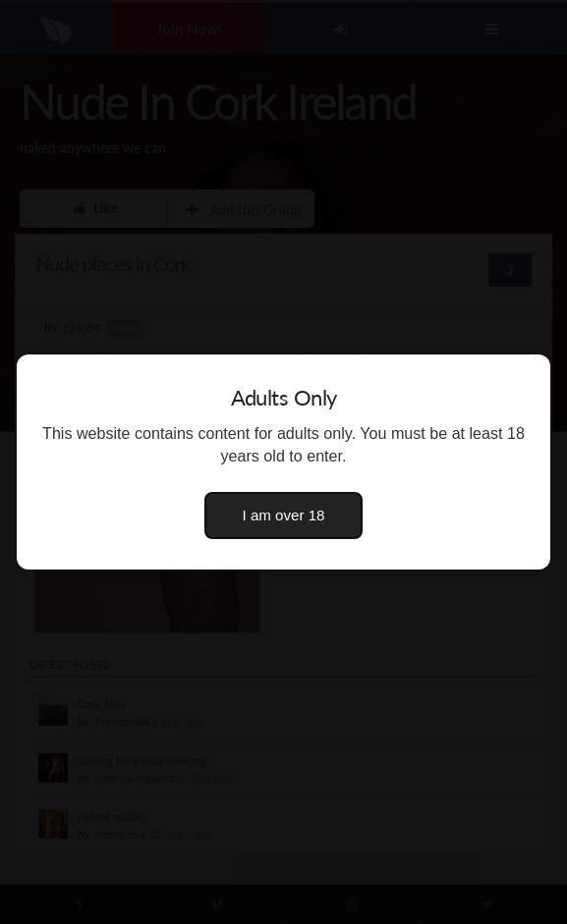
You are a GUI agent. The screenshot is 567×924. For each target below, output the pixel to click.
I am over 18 (284, 515)
